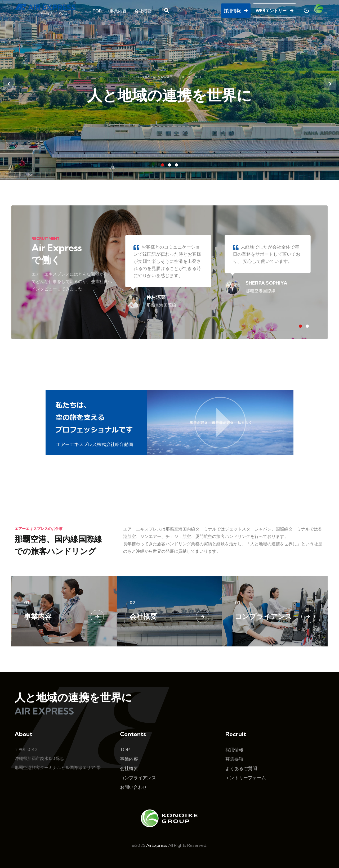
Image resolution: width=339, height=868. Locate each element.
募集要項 (234, 759)
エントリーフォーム (246, 778)
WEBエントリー (275, 10)
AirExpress (157, 845)
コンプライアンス (264, 616)
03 (238, 603)
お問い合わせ (133, 787)
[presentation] (9, 84)
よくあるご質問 (241, 768)
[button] (163, 165)
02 (132, 603)
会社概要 (143, 10)
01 (27, 603)
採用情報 (236, 10)
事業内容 (118, 10)
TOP (97, 10)
